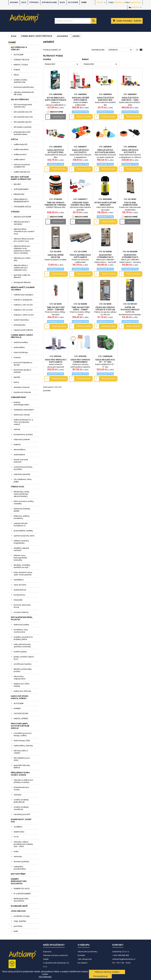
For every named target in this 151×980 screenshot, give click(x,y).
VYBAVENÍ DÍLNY (18, 397)
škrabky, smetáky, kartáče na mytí (22, 566)
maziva (17, 357)
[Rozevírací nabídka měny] (101, 2)
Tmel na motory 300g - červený (56, 308)
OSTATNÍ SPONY (21, 713)
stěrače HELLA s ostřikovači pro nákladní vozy (21, 268)
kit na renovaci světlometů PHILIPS (56, 99)
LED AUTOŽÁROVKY (20, 99)
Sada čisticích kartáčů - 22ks (130, 99)
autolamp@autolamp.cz (124, 959)
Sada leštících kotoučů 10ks (56, 151)
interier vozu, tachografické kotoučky (20, 558)
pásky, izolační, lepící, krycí (24, 658)
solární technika (21, 320)
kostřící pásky (20, 652)
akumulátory (20, 450)
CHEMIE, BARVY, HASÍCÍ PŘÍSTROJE (22, 336)
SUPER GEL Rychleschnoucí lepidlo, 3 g (130, 310)
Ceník (84, 2)
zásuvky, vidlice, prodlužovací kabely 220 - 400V (23, 844)
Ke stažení (73, 2)
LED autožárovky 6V (23, 122)
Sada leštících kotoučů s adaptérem (80, 152)
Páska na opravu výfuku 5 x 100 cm (105, 308)
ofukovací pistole (22, 439)
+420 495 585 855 (121, 955)
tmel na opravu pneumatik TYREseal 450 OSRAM (56, 205)
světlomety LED (21, 144)
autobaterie (19, 455)
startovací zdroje (22, 415)
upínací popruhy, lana (24, 536)
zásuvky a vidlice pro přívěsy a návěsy (23, 781)
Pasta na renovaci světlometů (80, 256)
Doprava (47, 952)
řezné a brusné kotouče (21, 461)
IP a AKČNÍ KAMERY (22, 894)
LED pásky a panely (23, 127)
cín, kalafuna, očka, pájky (23, 480)
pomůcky (18, 926)
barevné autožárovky (24, 87)
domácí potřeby (21, 862)
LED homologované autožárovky (23, 106)
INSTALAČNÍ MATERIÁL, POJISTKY (22, 618)
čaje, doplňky (20, 921)
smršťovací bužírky (23, 664)
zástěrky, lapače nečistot (21, 549)
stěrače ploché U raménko (22, 223)
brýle (16, 851)
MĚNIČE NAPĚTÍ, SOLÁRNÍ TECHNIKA (23, 289)
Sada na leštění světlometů (80, 99)
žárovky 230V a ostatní (21, 752)
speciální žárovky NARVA (22, 766)
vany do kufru (20, 585)
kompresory (19, 595)
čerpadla (18, 600)
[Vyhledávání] (76, 21)
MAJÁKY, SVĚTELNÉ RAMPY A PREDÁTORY (21, 178)
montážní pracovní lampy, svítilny (23, 734)
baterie (17, 444)
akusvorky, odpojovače (20, 678)
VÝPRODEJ (34, 2)
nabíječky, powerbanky (20, 868)
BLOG (62, 2)
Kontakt (81, 955)
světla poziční (20, 154)
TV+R (16, 837)
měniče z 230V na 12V (24, 315)
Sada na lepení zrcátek (56, 256)
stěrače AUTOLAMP (22, 217)
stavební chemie (22, 387)
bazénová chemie (22, 392)
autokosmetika (21, 342)
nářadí (17, 429)
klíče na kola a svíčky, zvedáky (24, 502)
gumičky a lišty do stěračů (22, 276)
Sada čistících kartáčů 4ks (105, 99)
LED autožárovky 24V (23, 117)
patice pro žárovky (22, 691)
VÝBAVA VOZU (17, 487)
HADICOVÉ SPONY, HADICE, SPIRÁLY (20, 697)
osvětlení (18, 827)
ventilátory (19, 580)
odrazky (18, 795)
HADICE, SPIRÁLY (21, 719)
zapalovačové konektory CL (21, 524)
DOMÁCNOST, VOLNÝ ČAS (21, 821)
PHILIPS (17, 70)
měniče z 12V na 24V (23, 310)
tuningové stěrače (22, 282)
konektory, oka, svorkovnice (21, 631)
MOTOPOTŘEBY (18, 874)
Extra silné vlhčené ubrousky (105, 204)
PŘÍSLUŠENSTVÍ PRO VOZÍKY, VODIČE (20, 774)
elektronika (19, 832)
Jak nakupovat (85, 959)
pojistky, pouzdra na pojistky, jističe (23, 638)
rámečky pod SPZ (22, 814)
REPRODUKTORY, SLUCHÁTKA (21, 900)
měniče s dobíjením (23, 300)
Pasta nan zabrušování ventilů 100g (130, 205)
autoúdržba (19, 347)
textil (16, 931)
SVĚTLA (14, 139)
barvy (16, 382)
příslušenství (20, 325)
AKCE (24, 2)
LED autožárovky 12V (23, 112)
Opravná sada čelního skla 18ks (80, 204)
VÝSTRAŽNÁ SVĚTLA (22, 207)
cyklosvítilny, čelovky (23, 746)
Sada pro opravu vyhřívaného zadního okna (80, 362)
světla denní (19, 159)
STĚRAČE (15, 212)
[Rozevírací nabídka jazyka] (135, 7)
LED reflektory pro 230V (22, 759)
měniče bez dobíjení (23, 295)
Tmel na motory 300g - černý (80, 308)
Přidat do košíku (84, 117)
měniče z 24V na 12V (23, 305)
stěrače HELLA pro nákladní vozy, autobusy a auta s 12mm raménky (22, 250)
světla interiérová (22, 172)
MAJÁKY (17, 184)
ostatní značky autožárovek (20, 81)
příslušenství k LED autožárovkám (22, 133)
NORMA (17, 708)
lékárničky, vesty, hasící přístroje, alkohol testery (22, 494)
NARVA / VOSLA (21, 65)
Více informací (45, 977)
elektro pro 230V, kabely (22, 685)
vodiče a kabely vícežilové (21, 808)
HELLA (16, 75)
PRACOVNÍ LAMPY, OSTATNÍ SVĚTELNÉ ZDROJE (20, 726)
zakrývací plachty (22, 474)
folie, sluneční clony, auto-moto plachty (23, 574)
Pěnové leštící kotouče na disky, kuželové (105, 152)
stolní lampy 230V (22, 741)
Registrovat (135, 2)
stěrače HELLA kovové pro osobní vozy (24, 240)
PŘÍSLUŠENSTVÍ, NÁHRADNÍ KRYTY (21, 200)
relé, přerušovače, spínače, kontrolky (22, 645)
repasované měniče (23, 330)
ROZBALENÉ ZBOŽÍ (19, 906)
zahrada (18, 856)
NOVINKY (14, 2)
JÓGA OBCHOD (18, 911)
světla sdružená (21, 149)
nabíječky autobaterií (24, 410)
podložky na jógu (22, 916)
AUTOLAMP (19, 55)
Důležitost (121, 50)
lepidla (17, 377)
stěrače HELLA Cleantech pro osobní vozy (24, 231)
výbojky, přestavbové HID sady (24, 93)
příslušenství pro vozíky (21, 788)
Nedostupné (58, 117)
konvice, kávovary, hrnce (22, 606)
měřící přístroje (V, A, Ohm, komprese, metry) (24, 422)
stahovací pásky (21, 625)
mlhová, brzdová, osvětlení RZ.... (22, 166)
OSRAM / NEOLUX (21, 60)
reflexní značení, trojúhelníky (21, 542)
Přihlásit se (120, 2)
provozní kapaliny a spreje (23, 364)
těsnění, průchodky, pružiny (23, 670)
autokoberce (20, 590)
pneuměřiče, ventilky (23, 531)
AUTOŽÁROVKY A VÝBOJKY (19, 48)
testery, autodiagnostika (21, 403)
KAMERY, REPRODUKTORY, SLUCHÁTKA (19, 881)
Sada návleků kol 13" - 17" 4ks (105, 361)
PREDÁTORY (19, 194)
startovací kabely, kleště (22, 510)
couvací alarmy (21, 612)
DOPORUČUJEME (49, 2)
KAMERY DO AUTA (22, 889)
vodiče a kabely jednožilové (21, 801)
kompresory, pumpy (23, 434)
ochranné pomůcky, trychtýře (23, 468)
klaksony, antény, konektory (22, 517)
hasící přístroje (21, 352)
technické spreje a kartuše (22, 371)
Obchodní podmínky (87, 952)
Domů (12, 42)
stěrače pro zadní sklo (22, 259)
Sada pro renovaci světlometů (56, 361)
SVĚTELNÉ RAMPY (21, 189)
